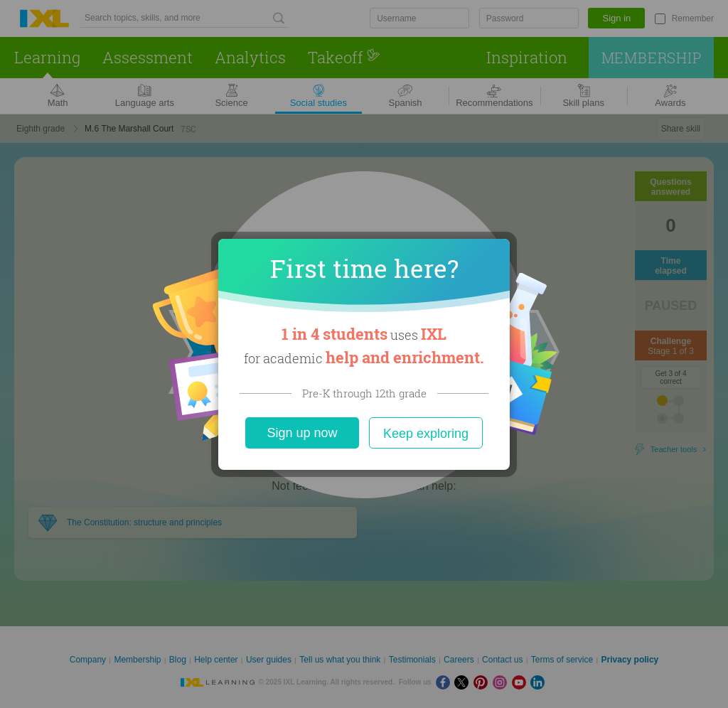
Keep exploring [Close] (426, 434)
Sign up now (302, 433)
